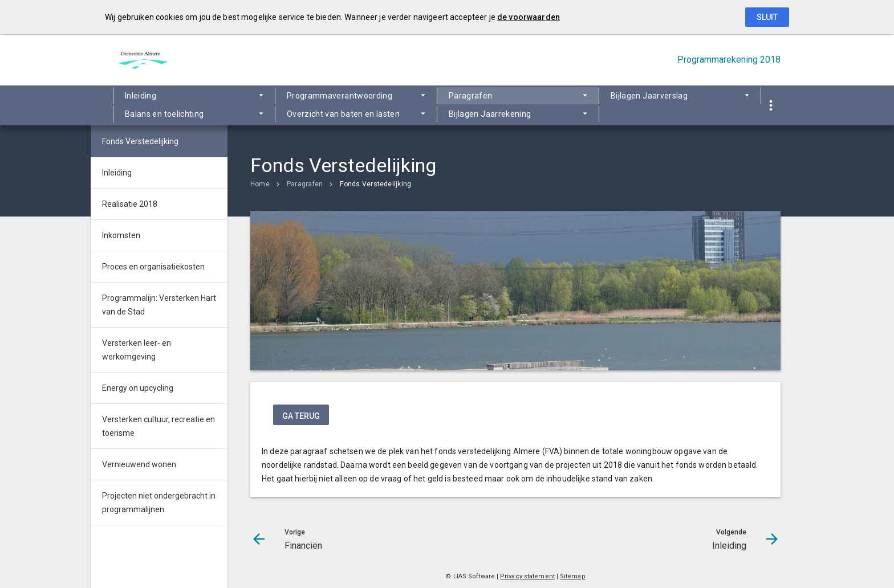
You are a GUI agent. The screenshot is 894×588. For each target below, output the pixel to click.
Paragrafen (471, 96)
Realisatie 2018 (130, 204)
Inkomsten (121, 235)
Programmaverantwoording (340, 96)
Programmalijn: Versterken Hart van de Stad (159, 305)
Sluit (767, 17)
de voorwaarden (529, 17)
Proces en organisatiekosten (153, 267)
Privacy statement (527, 576)
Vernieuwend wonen (139, 464)
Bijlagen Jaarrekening (490, 114)
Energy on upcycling (138, 388)
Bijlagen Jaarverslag (649, 96)
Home (260, 184)
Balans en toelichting (164, 114)
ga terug (301, 416)
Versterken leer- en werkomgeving (137, 350)
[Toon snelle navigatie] (771, 106)
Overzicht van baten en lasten (343, 114)
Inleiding (141, 96)
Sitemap (573, 576)
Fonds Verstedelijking (375, 184)
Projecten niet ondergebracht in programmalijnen (159, 503)
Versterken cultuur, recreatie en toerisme (159, 426)
